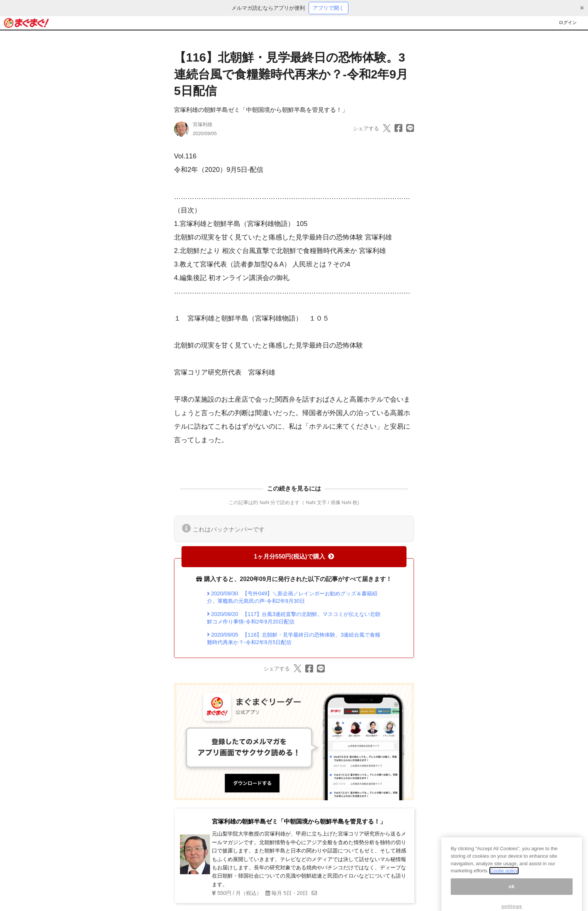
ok (512, 893)
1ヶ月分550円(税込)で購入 (294, 556)
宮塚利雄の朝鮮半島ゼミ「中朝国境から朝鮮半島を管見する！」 (261, 110)
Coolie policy (504, 877)
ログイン (568, 23)
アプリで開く (328, 8)
